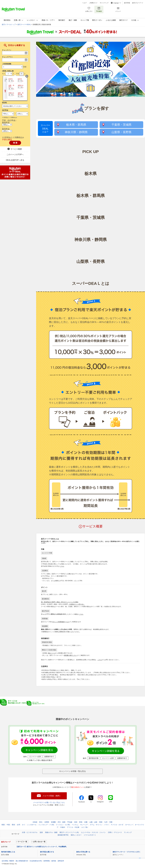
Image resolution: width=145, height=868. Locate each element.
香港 (13, 825)
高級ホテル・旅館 (51, 832)
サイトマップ (104, 3)
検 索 (15, 143)
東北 (41, 822)
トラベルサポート (90, 835)
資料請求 (61, 861)
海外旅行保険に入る (8, 852)
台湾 (18, 825)
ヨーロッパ (129, 825)
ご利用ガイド (93, 3)
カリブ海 (84, 827)
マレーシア (84, 825)
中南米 (63, 827)
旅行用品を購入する (47, 852)
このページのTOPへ (15, 155)
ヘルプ (84, 3)
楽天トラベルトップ (9, 24)
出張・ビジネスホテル (30, 832)
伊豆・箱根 (62, 822)
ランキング (128, 832)
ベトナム (75, 825)
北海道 (35, 822)
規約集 (54, 861)
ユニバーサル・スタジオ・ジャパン (93, 832)
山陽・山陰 (93, 822)
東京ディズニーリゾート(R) (69, 832)
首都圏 (53, 822)
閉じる (27, 78)
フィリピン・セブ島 (63, 825)
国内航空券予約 (63, 835)
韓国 (3, 825)
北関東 (47, 822)
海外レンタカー (76, 835)
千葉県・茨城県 (121, 125)
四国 (101, 822)
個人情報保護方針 (22, 861)
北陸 (76, 822)
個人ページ (52, 653)
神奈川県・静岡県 (76, 132)
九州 (106, 822)
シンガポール (32, 825)
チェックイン (7, 50)
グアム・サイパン (96, 825)
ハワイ (106, 825)
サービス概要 (15, 149)
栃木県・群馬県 (76, 125)
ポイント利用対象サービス (61, 622)
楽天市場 (127, 3)
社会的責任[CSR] (36, 861)
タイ (24, 825)
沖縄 (111, 822)
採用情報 (47, 861)
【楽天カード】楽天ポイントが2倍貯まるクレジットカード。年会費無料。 (42, 846)
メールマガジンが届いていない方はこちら (49, 802)
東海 (81, 822)
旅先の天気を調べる (83, 852)
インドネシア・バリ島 (46, 825)
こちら (62, 566)
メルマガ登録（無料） (52, 796)
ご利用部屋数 (7, 64)
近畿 (86, 822)
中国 (8, 825)
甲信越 (70, 822)
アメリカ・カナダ (117, 825)
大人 (4, 74)
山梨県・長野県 (121, 132)
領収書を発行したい (70, 655)
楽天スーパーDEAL (24, 24)
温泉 (41, 832)
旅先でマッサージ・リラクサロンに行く (127, 852)
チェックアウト (7, 57)
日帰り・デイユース (115, 832)
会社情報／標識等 (8, 861)
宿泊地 (4, 103)
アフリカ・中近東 (73, 827)
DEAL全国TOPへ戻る (15, 160)
